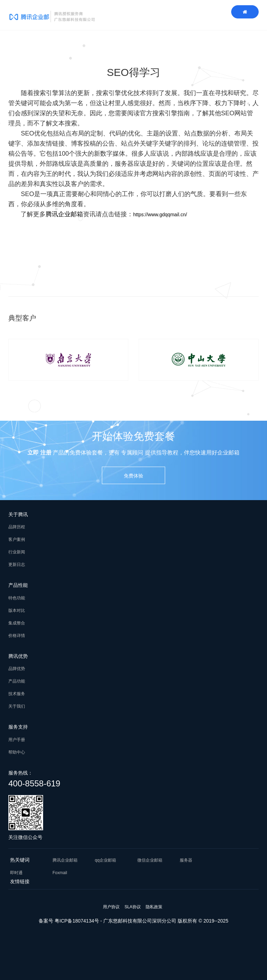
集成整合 (17, 623)
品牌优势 (17, 669)
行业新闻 (17, 552)
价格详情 (17, 636)
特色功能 (17, 598)
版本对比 (17, 610)
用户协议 (111, 907)
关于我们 (17, 706)
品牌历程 (17, 527)
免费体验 (133, 476)
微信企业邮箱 (150, 860)
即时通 (16, 873)
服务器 (186, 860)
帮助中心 (17, 752)
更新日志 (17, 565)
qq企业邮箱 (106, 860)
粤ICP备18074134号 (77, 921)
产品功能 (17, 681)
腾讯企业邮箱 (64, 214)
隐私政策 (154, 907)
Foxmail (60, 873)
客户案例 (17, 539)
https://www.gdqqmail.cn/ (160, 215)
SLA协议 (133, 907)
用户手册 (17, 740)
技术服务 (17, 694)
